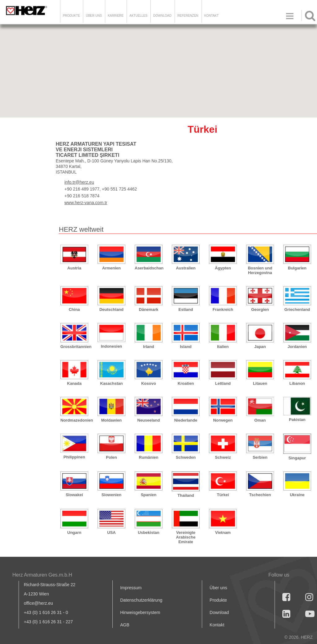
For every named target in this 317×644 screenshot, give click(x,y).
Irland (148, 347)
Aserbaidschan (149, 268)
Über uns (218, 588)
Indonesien (112, 346)
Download (219, 612)
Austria (74, 268)
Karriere (116, 16)
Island (186, 347)
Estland (186, 309)
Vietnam (223, 532)
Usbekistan (148, 532)
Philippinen (74, 457)
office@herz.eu (38, 603)
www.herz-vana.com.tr (86, 203)
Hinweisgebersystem (140, 612)
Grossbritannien (74, 347)
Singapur (297, 458)
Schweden (186, 457)
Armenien (111, 268)
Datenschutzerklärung (141, 600)
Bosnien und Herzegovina (260, 270)
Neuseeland (149, 420)
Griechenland (297, 309)
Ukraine (297, 495)
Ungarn (74, 532)
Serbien (260, 457)
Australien (186, 268)
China (74, 309)
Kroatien (186, 383)
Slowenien (111, 495)
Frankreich (223, 309)
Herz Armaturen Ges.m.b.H (42, 575)
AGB (125, 625)
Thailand (186, 495)
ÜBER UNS (94, 16)
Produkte (72, 16)
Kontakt (217, 625)
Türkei (223, 495)
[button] (276, 103)
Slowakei (74, 495)
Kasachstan (112, 383)
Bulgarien (297, 268)
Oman (260, 420)
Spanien (149, 495)
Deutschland (111, 309)
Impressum (131, 588)
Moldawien (111, 420)
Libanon (297, 383)
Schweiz (223, 457)
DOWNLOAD (162, 16)
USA (111, 532)
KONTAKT (211, 16)
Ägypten (223, 268)
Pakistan (297, 420)
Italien (223, 347)
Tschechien (260, 495)
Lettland (223, 383)
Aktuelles (138, 16)
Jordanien (297, 347)
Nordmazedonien (74, 420)
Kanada (74, 383)
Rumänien (149, 457)
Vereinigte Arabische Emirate (186, 537)
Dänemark (149, 309)
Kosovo (149, 383)
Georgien (260, 309)
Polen (111, 457)
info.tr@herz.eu (79, 182)
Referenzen (188, 16)
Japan (260, 347)
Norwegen (223, 420)
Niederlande (186, 420)
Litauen (260, 383)
